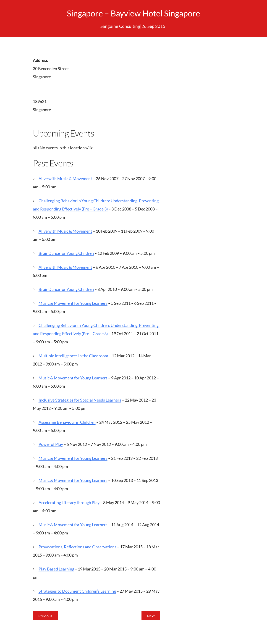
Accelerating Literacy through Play (69, 502)
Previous (45, 616)
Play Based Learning (56, 569)
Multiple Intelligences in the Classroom (73, 356)
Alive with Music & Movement (65, 179)
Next (151, 616)
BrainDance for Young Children (66, 253)
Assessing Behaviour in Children (67, 422)
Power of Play (51, 444)
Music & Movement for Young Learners (73, 303)
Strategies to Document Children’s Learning (77, 591)
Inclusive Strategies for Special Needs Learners (80, 400)
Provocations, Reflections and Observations (77, 547)
